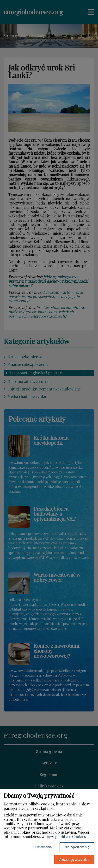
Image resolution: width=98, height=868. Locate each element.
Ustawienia (43, 847)
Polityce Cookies (71, 836)
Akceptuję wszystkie (74, 860)
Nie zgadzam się (77, 847)
